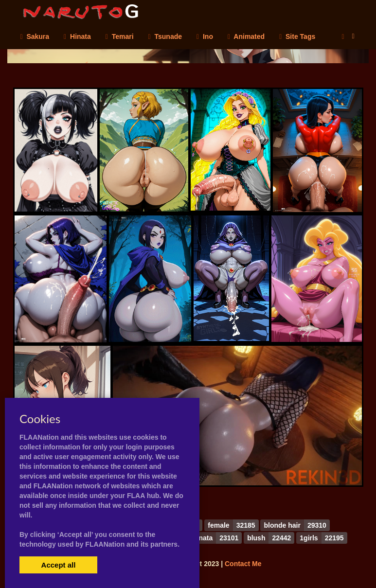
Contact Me (243, 564)
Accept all (59, 565)
